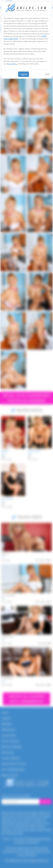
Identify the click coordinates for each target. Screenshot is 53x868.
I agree (24, 74)
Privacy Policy (12, 64)
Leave (47, 74)
